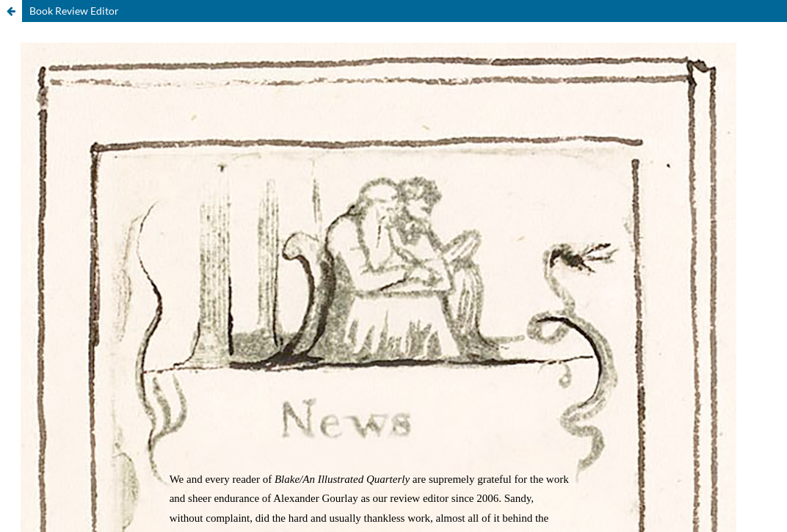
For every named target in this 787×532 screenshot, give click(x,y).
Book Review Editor (74, 11)
